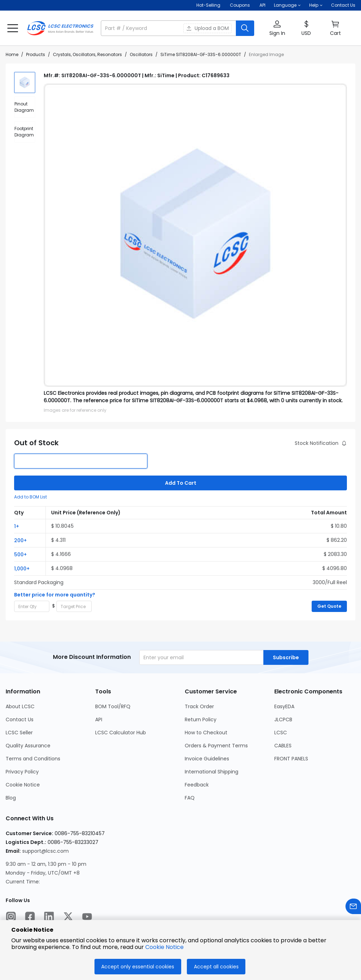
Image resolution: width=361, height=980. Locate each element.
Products (36, 54)
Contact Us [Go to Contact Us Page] (20, 719)
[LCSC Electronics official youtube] (87, 918)
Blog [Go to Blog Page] (11, 798)
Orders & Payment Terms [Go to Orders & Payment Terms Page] (216, 746)
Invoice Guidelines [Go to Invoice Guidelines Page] (207, 759)
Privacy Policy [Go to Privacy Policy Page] (22, 772)
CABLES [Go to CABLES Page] (283, 746)
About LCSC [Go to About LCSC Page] (20, 706)
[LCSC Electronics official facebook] (30, 918)
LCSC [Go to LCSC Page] (281, 733)
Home (12, 54)
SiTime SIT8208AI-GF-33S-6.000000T (201, 54)
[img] (25, 82)
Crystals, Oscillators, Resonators (87, 54)
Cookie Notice (164, 947)
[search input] (169, 28)
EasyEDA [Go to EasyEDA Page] (284, 706)
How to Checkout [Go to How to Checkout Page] (206, 733)
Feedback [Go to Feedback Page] (197, 785)
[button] (287, 5)
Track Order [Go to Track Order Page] (199, 706)
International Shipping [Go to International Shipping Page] (212, 772)
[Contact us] (353, 908)
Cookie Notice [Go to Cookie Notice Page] (23, 785)
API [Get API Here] (262, 5)
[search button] (245, 28)
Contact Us (343, 5)
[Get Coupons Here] (240, 5)
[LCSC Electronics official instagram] (11, 918)
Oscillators (141, 54)
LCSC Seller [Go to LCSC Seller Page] (19, 733)
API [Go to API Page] (99, 719)
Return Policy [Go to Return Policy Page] (201, 719)
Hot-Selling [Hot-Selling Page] (209, 5)
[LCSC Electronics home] (60, 28)
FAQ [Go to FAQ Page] (190, 798)
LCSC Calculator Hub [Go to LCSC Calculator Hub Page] (121, 733)
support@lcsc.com (45, 851)
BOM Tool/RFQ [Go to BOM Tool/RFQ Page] (113, 706)
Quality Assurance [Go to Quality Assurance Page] (28, 746)
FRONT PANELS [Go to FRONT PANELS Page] (291, 759)
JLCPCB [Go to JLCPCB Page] (283, 719)
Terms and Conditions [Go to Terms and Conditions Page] (33, 759)
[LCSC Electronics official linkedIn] (49, 918)
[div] (25, 107)
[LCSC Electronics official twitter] (68, 918)
